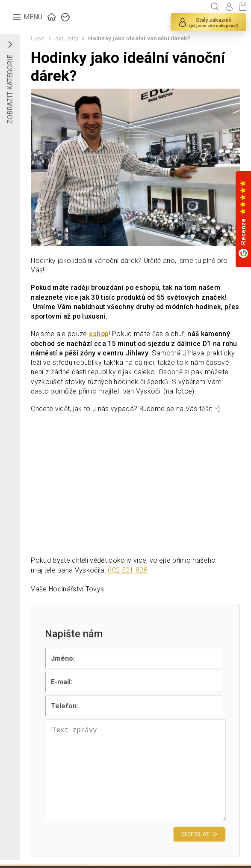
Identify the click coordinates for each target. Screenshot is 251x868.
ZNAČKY (66, 16)
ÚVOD (52, 16)
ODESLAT (195, 838)
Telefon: (65, 708)
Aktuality (66, 38)
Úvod (38, 38)
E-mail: (62, 684)
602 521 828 (128, 571)
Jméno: (63, 660)
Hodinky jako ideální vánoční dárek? (140, 38)
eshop (100, 335)
